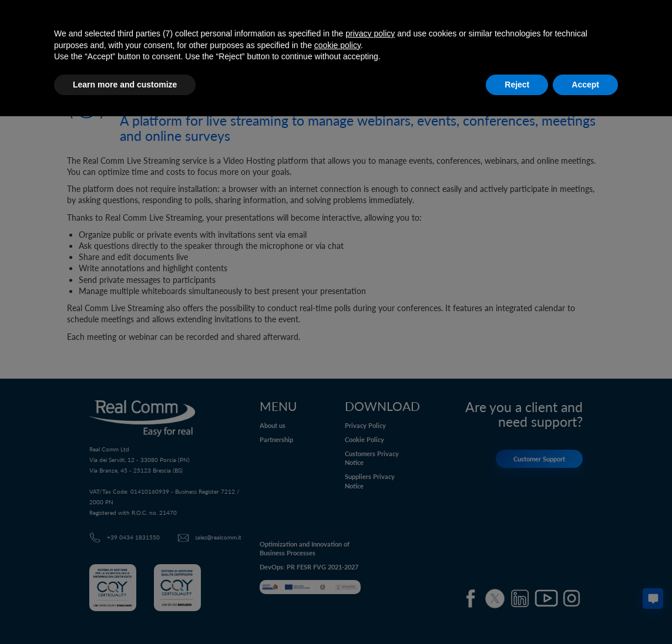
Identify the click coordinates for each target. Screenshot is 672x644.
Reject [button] (517, 85)
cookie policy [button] (337, 45)
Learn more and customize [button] (125, 85)
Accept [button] (585, 85)
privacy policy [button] (370, 33)
